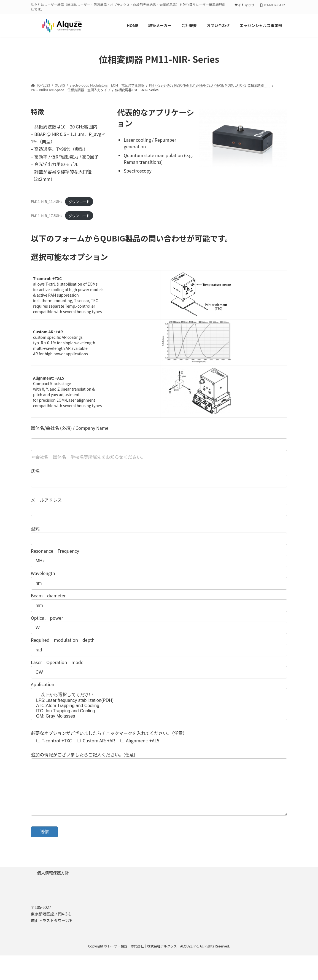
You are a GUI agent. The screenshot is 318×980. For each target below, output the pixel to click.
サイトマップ (244, 5)
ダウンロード (79, 202)
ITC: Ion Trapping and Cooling (159, 711)
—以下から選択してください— (159, 695)
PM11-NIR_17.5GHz (47, 216)
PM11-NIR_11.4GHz (47, 202)
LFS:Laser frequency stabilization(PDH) (159, 701)
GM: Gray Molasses (159, 716)
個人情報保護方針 (53, 884)
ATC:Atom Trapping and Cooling (159, 706)
